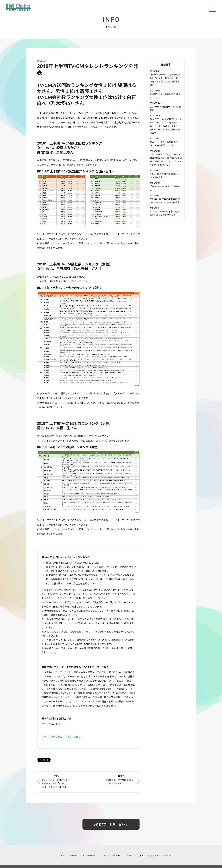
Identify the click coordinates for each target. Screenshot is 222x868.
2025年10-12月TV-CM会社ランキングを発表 (165, 176)
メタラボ (128, 856)
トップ (63, 856)
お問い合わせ (153, 856)
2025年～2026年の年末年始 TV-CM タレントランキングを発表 (165, 201)
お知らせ (74, 856)
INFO (111, 19)
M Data (18, 7)
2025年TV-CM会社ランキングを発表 (165, 108)
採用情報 (166, 856)
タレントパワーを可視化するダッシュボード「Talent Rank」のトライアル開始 (56, 783)
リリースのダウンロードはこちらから (61, 737)
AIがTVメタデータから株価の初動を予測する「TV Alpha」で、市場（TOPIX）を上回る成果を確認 (165, 80)
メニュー (213, 9)
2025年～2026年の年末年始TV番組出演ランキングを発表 (165, 213)
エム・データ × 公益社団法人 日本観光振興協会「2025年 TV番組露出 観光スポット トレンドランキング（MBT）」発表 (166, 160)
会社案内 (140, 856)
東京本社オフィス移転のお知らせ (165, 96)
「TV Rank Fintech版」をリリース (165, 188)
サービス (105, 856)
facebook (29, 856)
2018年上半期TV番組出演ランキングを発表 (120, 782)
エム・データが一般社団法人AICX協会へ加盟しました (164, 144)
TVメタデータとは (90, 856)
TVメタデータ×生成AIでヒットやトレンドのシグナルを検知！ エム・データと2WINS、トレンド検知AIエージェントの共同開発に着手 (166, 126)
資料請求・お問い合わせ (111, 824)
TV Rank (117, 856)
